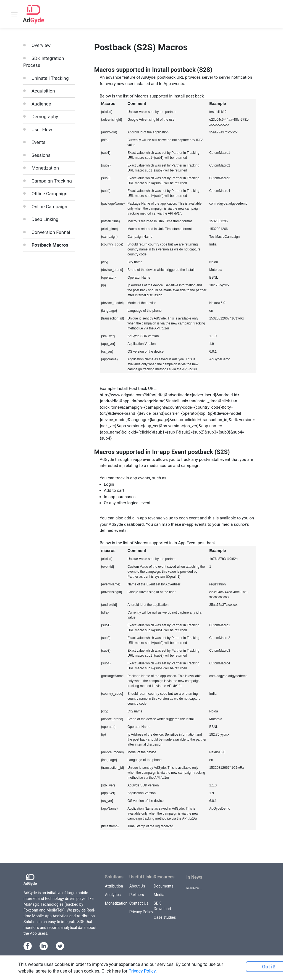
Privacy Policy (141, 912)
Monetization (45, 168)
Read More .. (194, 888)
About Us (137, 886)
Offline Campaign (49, 194)
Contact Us (139, 903)
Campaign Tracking (52, 181)
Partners (137, 895)
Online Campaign (49, 207)
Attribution (114, 886)
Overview (41, 45)
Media (159, 895)
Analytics (113, 895)
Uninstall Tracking (50, 78)
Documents (163, 886)
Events (38, 142)
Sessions (41, 155)
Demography (45, 117)
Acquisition (43, 91)
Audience (41, 104)
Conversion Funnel (51, 232)
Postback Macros (50, 245)
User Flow (42, 130)
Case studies (165, 917)
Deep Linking (45, 219)
